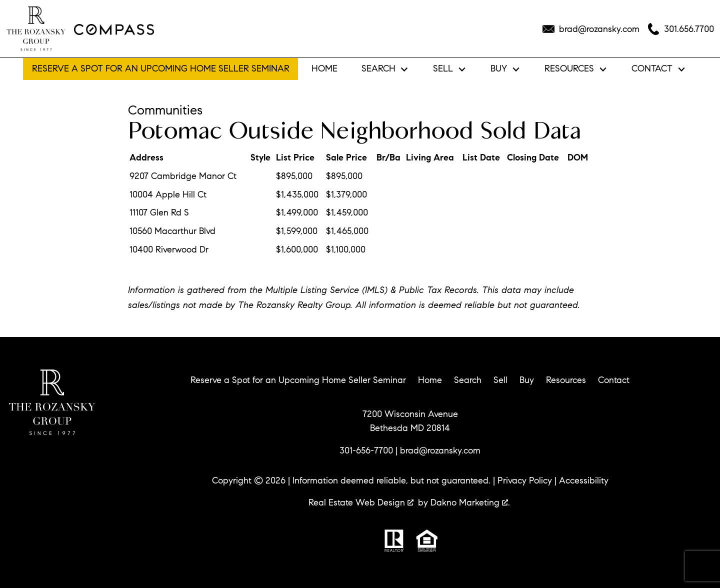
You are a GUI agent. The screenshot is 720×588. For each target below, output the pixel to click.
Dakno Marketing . (470, 502)
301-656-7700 (366, 450)
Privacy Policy (525, 480)
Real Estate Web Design (361, 502)
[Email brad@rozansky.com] (591, 29)
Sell (500, 380)
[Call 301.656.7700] (681, 29)
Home (324, 69)
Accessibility (584, 480)
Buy (527, 380)
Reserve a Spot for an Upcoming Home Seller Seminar (161, 68)
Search (468, 380)
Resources (566, 380)
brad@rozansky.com (440, 450)
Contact (614, 380)
